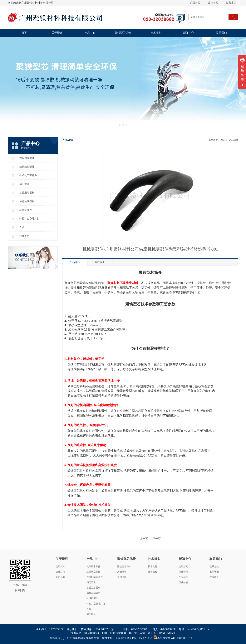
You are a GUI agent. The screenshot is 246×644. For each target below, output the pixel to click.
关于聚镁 (62, 559)
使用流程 (122, 577)
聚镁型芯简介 (124, 567)
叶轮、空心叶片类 (96, 604)
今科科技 (121, 638)
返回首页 (195, 3)
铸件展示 (91, 614)
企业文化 (60, 572)
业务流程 (153, 572)
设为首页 (213, 3)
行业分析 (183, 582)
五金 (89, 609)
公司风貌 (60, 577)
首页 (223, 140)
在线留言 (214, 577)
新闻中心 (185, 559)
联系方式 (214, 567)
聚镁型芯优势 (126, 559)
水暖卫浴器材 (93, 588)
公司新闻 (183, 567)
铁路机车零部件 (95, 577)
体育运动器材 (93, 593)
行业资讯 (183, 572)
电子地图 (214, 572)
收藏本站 (231, 3)
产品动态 (183, 577)
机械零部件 (92, 598)
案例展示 (122, 572)
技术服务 (154, 559)
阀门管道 (91, 582)
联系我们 (216, 559)
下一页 (157, 539)
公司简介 (60, 567)
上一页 (144, 539)
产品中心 (93, 559)
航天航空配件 (93, 572)
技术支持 (153, 567)
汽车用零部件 (93, 567)
